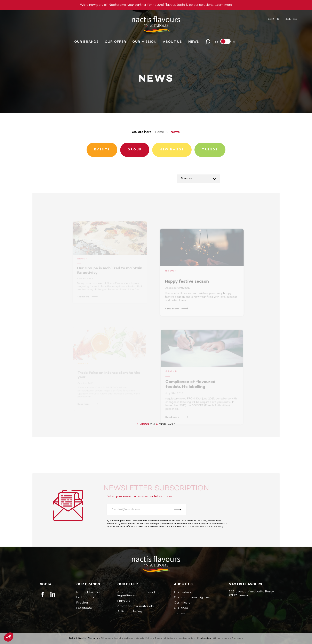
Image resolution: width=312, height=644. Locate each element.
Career (274, 20)
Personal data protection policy (207, 527)
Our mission (144, 43)
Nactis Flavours (88, 593)
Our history (183, 593)
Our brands (86, 43)
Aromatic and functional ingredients (136, 594)
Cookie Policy (144, 638)
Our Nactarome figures (192, 598)
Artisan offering (130, 612)
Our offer (115, 43)
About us (173, 43)
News (194, 43)
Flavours (124, 601)
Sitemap (106, 638)
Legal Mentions (124, 638)
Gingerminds (221, 638)
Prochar (82, 603)
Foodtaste (84, 608)
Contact (292, 20)
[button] (9, 637)
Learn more (223, 5)
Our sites (181, 608)
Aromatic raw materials (136, 606)
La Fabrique (85, 598)
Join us (179, 614)
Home (159, 132)
